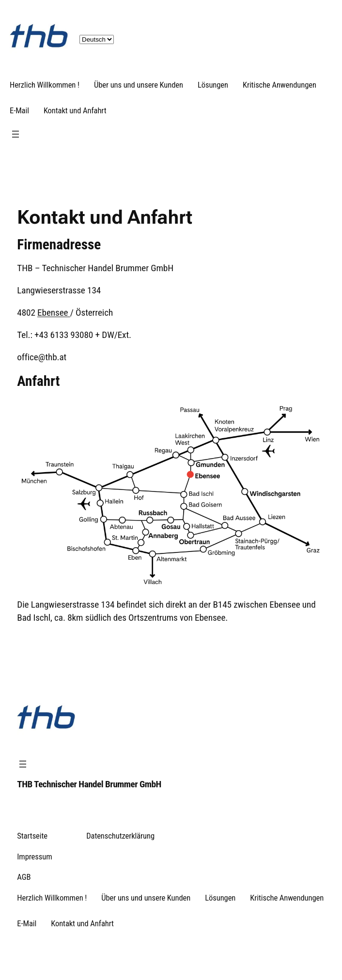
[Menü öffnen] (16, 134)
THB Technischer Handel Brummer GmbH (89, 784)
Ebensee (54, 313)
